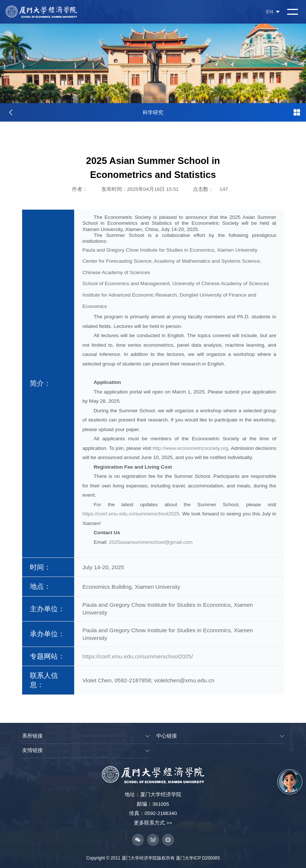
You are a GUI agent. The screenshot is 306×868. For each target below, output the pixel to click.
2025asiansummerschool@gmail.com (151, 542)
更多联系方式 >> (153, 823)
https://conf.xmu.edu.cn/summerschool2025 (131, 514)
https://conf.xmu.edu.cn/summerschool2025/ (138, 656)
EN (273, 12)
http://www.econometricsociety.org (190, 448)
